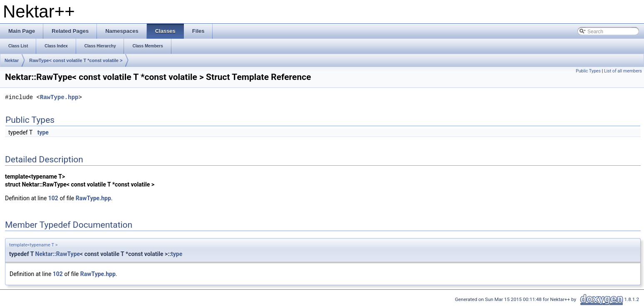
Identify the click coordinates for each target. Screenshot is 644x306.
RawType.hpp (59, 98)
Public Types (588, 71)
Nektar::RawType (58, 254)
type (43, 132)
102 (53, 198)
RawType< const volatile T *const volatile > (76, 60)
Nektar (12, 60)
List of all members (623, 71)
